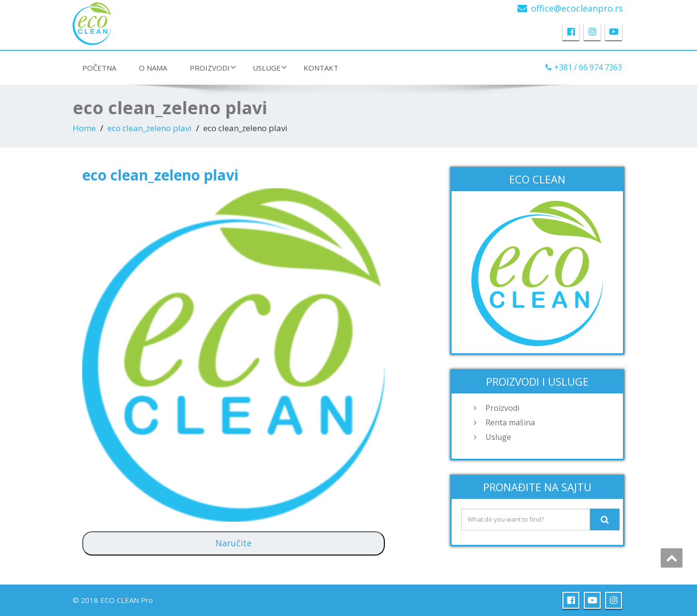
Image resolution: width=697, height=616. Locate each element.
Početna (99, 68)
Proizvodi (213, 68)
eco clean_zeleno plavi (150, 128)
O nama (153, 68)
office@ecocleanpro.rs (577, 8)
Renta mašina (510, 422)
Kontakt (321, 68)
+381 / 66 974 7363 (588, 67)
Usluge (270, 68)
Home (84, 128)
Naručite (234, 543)
